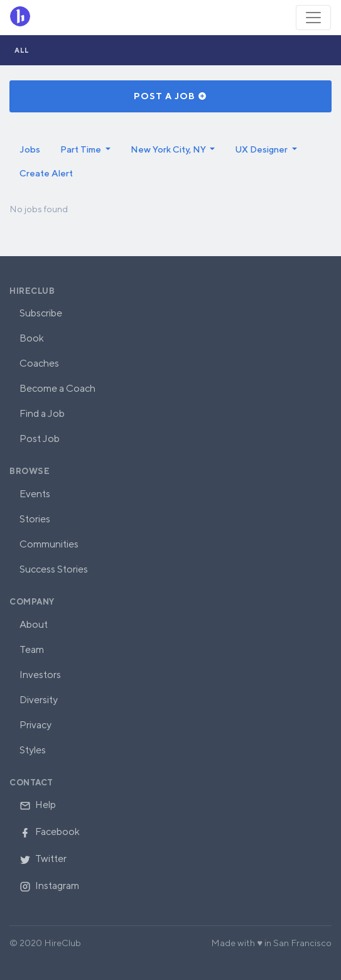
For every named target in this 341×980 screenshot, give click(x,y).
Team (32, 649)
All (22, 50)
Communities (49, 544)
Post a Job (170, 96)
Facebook (50, 832)
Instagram (49, 886)
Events (35, 494)
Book (32, 338)
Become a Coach (57, 388)
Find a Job (42, 413)
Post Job (40, 439)
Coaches (39, 363)
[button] (85, 149)
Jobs (30, 149)
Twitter (43, 859)
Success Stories (54, 569)
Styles (33, 750)
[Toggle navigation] (313, 18)
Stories (35, 519)
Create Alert (46, 173)
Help (38, 805)
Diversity (39, 700)
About (34, 624)
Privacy (35, 725)
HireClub (32, 291)
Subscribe (41, 313)
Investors (40, 675)
